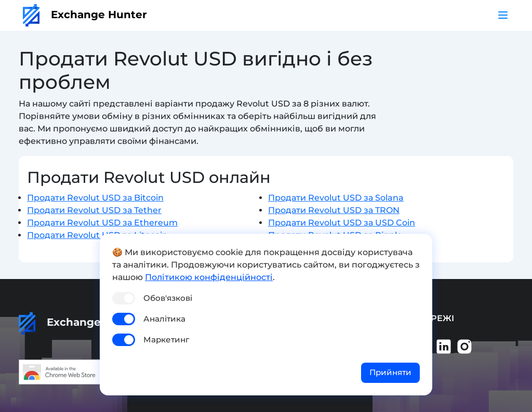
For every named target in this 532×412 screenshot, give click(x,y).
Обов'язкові (168, 298)
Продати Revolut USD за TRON (334, 210)
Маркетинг (166, 340)
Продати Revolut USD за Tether (94, 210)
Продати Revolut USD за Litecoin (97, 235)
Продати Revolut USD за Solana (336, 198)
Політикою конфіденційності (209, 277)
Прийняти (390, 372)
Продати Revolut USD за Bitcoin (95, 198)
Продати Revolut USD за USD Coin (342, 223)
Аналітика (164, 319)
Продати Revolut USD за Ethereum (102, 223)
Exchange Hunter (85, 15)
